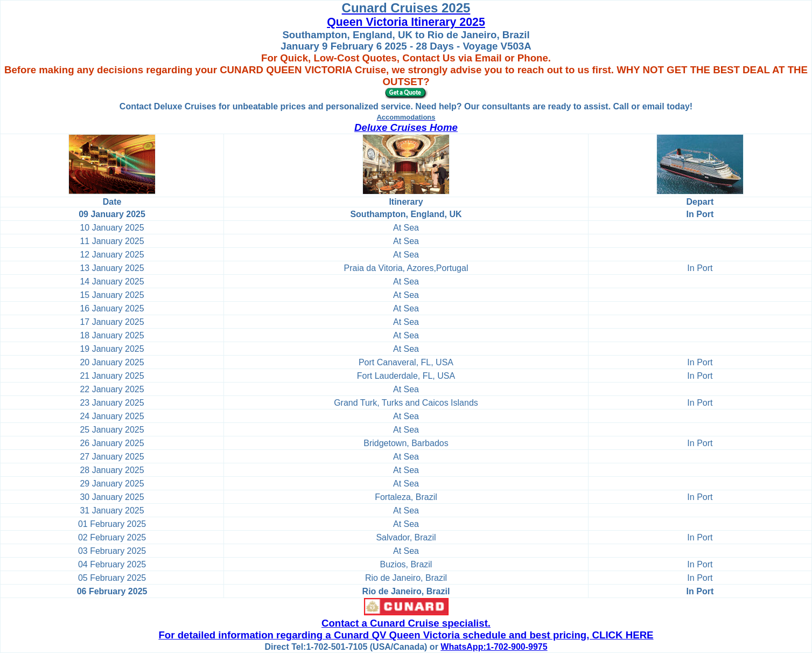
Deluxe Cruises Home (406, 127)
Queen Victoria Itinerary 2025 (406, 22)
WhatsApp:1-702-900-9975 (494, 647)
